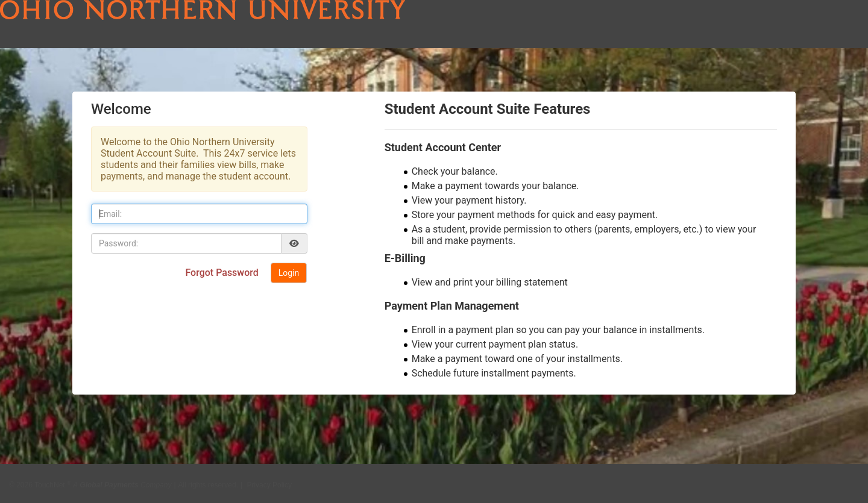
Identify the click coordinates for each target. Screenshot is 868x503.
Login (289, 273)
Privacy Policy (269, 481)
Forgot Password (223, 273)
